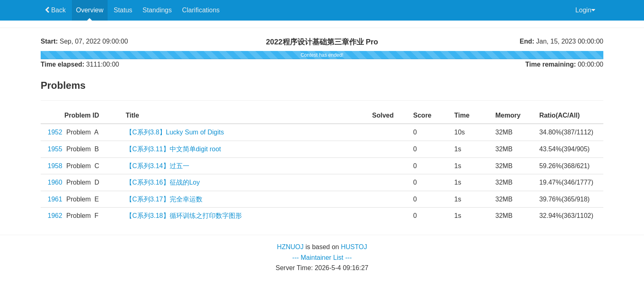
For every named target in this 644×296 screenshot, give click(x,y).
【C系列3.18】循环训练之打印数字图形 (184, 216)
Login (585, 10)
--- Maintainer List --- (322, 258)
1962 (55, 216)
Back (57, 10)
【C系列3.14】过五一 (158, 166)
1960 (55, 182)
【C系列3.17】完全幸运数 (164, 199)
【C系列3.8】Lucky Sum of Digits (175, 132)
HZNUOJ (290, 247)
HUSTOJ (354, 247)
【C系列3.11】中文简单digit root (173, 149)
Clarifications (201, 10)
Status (123, 10)
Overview (90, 10)
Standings (157, 10)
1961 (55, 199)
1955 (55, 149)
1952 (55, 132)
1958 (55, 166)
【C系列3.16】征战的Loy (163, 182)
